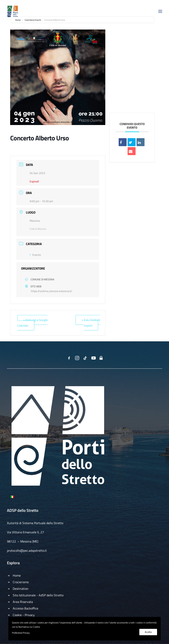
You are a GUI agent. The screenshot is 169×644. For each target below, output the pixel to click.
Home (17, 575)
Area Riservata (23, 602)
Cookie (17, 615)
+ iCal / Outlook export (91, 323)
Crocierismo (21, 582)
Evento (35, 255)
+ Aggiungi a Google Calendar (33, 323)
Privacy (30, 615)
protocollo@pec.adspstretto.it (27, 550)
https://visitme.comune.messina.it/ (52, 291)
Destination (21, 589)
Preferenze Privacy (21, 633)
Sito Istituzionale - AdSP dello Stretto (38, 595)
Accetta (148, 632)
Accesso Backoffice (25, 608)
